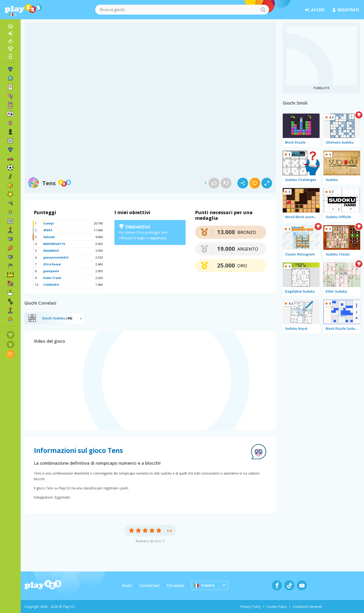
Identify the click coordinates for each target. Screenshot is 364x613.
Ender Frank (52, 278)
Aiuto (127, 585)
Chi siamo (175, 585)
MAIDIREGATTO (54, 244)
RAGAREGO (51, 251)
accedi (315, 10)
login (141, 238)
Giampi (49, 223)
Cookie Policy (277, 607)
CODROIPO (51, 285)
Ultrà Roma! (52, 264)
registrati (346, 10)
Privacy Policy (250, 607)
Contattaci (149, 585)
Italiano (204, 585)
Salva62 (49, 237)
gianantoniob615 (56, 257)
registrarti (158, 238)
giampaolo (51, 271)
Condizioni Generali (307, 607)
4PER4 (48, 230)
